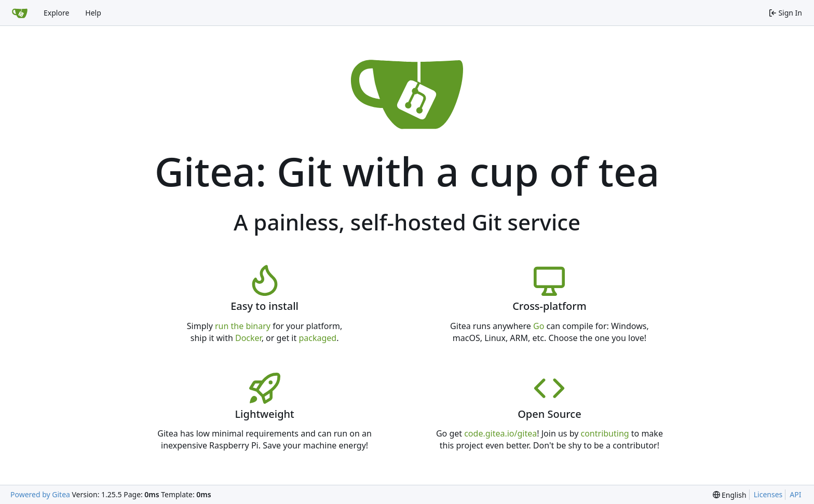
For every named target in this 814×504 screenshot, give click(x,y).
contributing (605, 433)
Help (93, 13)
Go (539, 326)
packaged (317, 338)
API (795, 494)
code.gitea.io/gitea (500, 433)
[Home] (20, 13)
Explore (56, 13)
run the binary (243, 326)
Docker (248, 338)
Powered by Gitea (40, 494)
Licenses (768, 494)
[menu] (730, 495)
